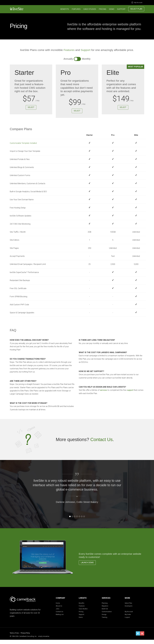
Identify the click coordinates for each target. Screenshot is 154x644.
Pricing (102, 9)
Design (104, 614)
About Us (59, 606)
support (130, 390)
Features (76, 9)
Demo (112, 9)
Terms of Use (14, 633)
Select (31, 107)
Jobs (58, 609)
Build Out (105, 609)
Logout (127, 617)
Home (58, 603)
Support (121, 9)
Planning (105, 603)
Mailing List (60, 614)
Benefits (65, 9)
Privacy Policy (25, 633)
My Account (137, 3)
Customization (107, 612)
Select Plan (136, 9)
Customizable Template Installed (23, 143)
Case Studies (90, 9)
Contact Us (101, 439)
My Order (128, 614)
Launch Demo (87, 563)
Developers (129, 606)
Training (104, 617)
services (103, 390)
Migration (105, 606)
